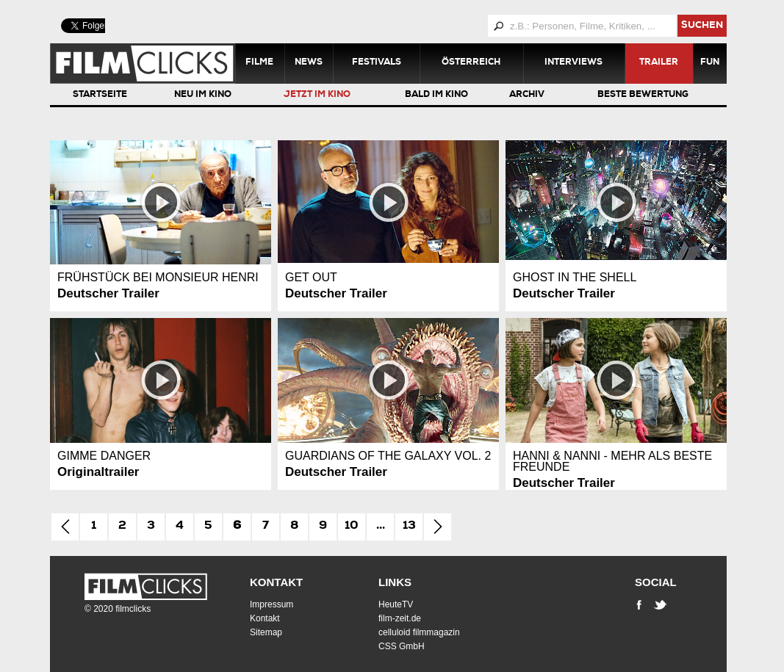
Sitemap (266, 632)
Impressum (271, 604)
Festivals (377, 63)
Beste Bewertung (643, 95)
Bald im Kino (436, 95)
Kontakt (276, 582)
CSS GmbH (402, 646)
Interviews (573, 63)
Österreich (471, 63)
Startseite (100, 95)
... (381, 527)
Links (395, 582)
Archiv (527, 95)
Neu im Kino (203, 95)
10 (352, 527)
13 (409, 527)
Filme (259, 63)
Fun (710, 63)
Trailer (659, 63)
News (309, 63)
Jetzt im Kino (317, 95)
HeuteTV (396, 604)
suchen (702, 26)
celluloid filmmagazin (419, 632)
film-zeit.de (400, 618)
